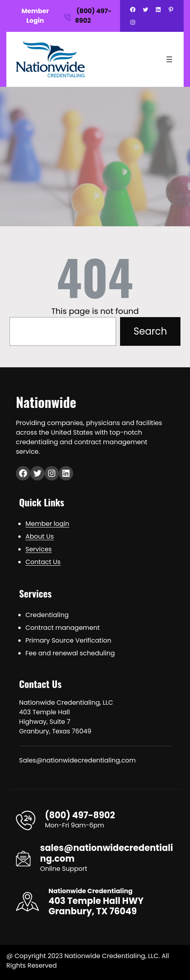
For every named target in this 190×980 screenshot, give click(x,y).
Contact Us (43, 562)
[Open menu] (169, 59)
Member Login (35, 16)
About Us (40, 536)
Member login (47, 524)
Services (39, 549)
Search (150, 331)
